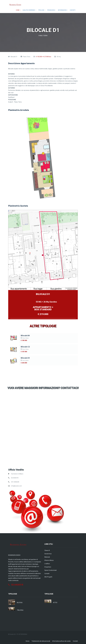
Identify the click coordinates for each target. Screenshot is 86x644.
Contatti (72, 10)
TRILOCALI (20, 610)
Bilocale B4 (25, 335)
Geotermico (48, 553)
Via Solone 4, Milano (17, 473)
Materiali (47, 557)
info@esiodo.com (16, 485)
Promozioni (50, 10)
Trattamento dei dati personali (41, 641)
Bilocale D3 (25, 358)
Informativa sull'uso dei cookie (61, 641)
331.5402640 (15, 481)
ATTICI (55, 602)
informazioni (62, 10)
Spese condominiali (50, 570)
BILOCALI (20, 602)
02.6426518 (15, 477)
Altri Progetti (48, 576)
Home (14, 10)
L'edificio (47, 563)
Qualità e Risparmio (26, 10)
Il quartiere (48, 566)
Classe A (47, 550)
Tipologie (39, 10)
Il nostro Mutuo (49, 560)
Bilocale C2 (25, 346)
